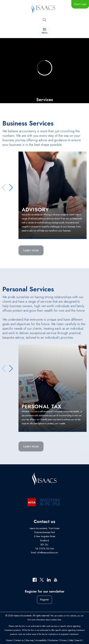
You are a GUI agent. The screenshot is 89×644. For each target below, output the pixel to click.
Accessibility (41, 640)
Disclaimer (53, 640)
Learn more (31, 250)
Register (44, 600)
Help (71, 640)
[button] (11, 188)
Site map (30, 640)
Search (78, 640)
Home (9, 640)
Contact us (19, 640)
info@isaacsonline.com (48, 553)
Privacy (63, 640)
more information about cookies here (46, 620)
